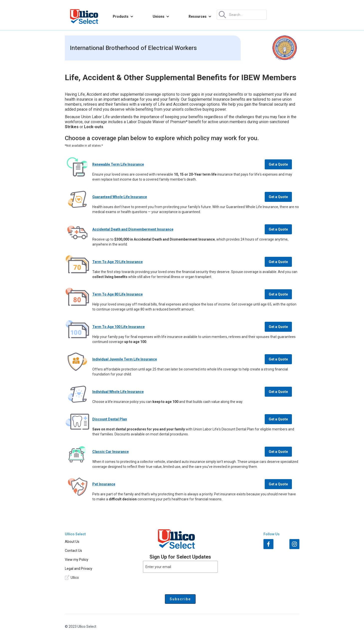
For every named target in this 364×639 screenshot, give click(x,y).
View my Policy (77, 560)
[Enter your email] (180, 567)
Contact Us (73, 551)
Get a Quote (278, 164)
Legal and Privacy (79, 569)
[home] (84, 16)
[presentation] (180, 583)
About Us (72, 542)
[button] (123, 16)
